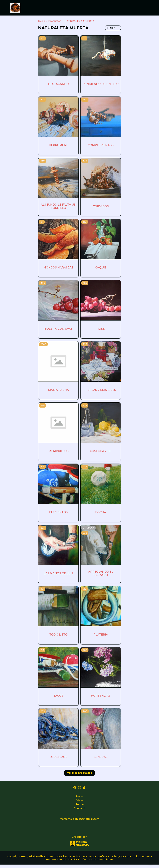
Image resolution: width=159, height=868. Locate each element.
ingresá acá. (68, 859)
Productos (56, 21)
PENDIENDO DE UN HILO (101, 84)
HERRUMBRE (58, 145)
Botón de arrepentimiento (95, 859)
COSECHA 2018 (101, 451)
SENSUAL (101, 757)
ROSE (101, 329)
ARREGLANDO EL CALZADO (101, 573)
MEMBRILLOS (58, 451)
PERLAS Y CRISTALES (101, 390)
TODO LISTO (58, 635)
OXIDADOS (101, 206)
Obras (80, 800)
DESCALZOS (58, 757)
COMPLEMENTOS (101, 145)
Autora (80, 804)
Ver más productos (79, 773)
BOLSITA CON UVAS (58, 329)
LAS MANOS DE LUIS (58, 573)
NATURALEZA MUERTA (79, 21)
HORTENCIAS (101, 696)
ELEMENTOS (58, 512)
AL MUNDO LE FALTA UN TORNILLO (58, 206)
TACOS (58, 696)
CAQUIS (101, 268)
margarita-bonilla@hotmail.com (79, 819)
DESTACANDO (58, 84)
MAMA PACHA (58, 390)
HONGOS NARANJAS (58, 268)
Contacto (79, 808)
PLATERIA (101, 635)
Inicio (43, 21)
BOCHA (101, 512)
